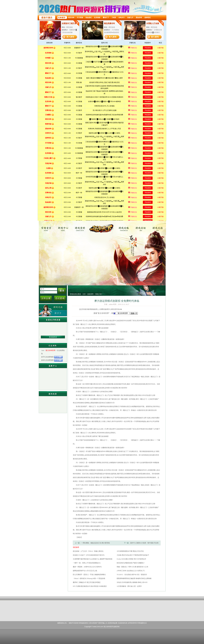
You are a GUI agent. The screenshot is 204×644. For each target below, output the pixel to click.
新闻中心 (64, 228)
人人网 (100, 309)
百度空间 (116, 309)
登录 (62, 291)
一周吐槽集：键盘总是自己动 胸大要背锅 (95, 543)
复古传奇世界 (47, 228)
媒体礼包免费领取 (48, 360)
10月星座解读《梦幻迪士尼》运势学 (129, 586)
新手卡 (53, 313)
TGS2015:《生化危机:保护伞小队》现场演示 (132, 575)
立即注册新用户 (46, 298)
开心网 (110, 309)
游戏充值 (158, 228)
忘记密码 (60, 298)
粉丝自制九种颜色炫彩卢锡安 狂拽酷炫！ (131, 563)
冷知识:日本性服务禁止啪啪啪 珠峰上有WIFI (132, 582)
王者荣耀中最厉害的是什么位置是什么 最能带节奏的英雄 (93, 559)
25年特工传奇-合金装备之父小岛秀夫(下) (131, 571)
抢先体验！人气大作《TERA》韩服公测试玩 (88, 551)
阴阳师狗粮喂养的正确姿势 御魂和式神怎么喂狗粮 (134, 578)
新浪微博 (88, 309)
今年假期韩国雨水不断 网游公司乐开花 (130, 551)
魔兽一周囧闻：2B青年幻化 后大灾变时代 (87, 567)
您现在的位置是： (76, 294)
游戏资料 (81, 228)
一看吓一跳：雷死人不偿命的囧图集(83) (87, 563)
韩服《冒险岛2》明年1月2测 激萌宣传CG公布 (132, 567)
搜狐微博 (94, 309)
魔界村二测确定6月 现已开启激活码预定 (87, 582)
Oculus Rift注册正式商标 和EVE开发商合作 (131, 559)
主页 (84, 294)
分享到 (77, 309)
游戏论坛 (141, 228)
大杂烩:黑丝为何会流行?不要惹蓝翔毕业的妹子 (133, 555)
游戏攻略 (123, 228)
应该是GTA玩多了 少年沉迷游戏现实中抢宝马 (89, 555)
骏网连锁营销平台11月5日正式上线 (85, 571)
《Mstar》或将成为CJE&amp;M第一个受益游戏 (89, 578)
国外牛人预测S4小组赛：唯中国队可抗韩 (144, 543)
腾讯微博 (105, 309)
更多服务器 (53, 337)
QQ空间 (82, 309)
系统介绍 (98, 294)
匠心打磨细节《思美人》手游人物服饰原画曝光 (89, 575)
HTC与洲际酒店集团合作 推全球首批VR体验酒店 (90, 586)
